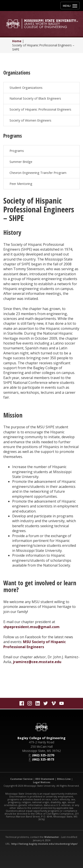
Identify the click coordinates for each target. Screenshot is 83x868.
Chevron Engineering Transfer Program (38, 173)
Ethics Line (64, 779)
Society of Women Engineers (30, 120)
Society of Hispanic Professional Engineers (40, 109)
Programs (17, 151)
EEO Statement (45, 779)
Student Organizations (26, 88)
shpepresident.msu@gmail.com (31, 627)
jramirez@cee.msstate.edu (37, 662)
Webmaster (52, 837)
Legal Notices (42, 782)
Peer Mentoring (21, 184)
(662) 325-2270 (43, 755)
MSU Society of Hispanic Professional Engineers (35, 644)
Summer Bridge (21, 162)
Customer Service (21, 779)
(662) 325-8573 (43, 759)
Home (17, 41)
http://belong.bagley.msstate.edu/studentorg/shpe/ (44, 844)
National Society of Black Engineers (35, 98)
